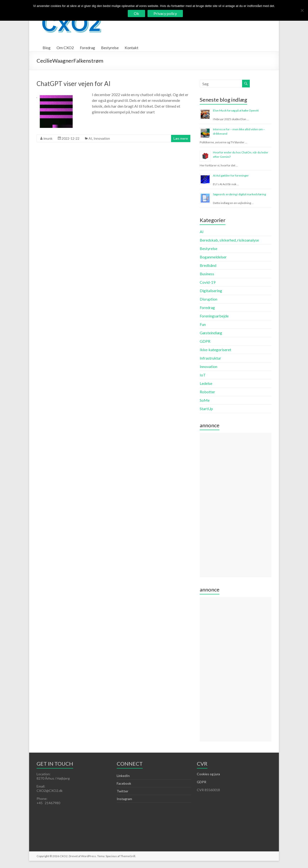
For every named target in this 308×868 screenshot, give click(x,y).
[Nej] (302, 10)
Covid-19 (208, 282)
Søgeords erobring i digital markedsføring (239, 194)
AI (90, 138)
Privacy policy (165, 13)
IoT (203, 375)
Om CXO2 (65, 48)
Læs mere (181, 138)
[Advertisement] (235, 505)
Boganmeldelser (213, 257)
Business (207, 274)
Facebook (124, 783)
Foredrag (87, 48)
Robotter (207, 392)
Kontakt (132, 48)
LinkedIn (123, 776)
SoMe (205, 400)
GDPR (205, 341)
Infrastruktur (210, 358)
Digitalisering (211, 291)
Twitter (122, 791)
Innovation (102, 138)
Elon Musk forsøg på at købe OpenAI (236, 110)
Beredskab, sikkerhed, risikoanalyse (229, 240)
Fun (203, 324)
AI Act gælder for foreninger (231, 175)
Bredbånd (208, 265)
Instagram (124, 799)
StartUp (206, 409)
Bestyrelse (110, 48)
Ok (136, 13)
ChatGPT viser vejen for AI (74, 84)
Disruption (209, 299)
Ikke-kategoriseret (215, 350)
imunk (48, 138)
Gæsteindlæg (211, 333)
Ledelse (206, 383)
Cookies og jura (208, 774)
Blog (47, 48)
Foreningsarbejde (214, 316)
